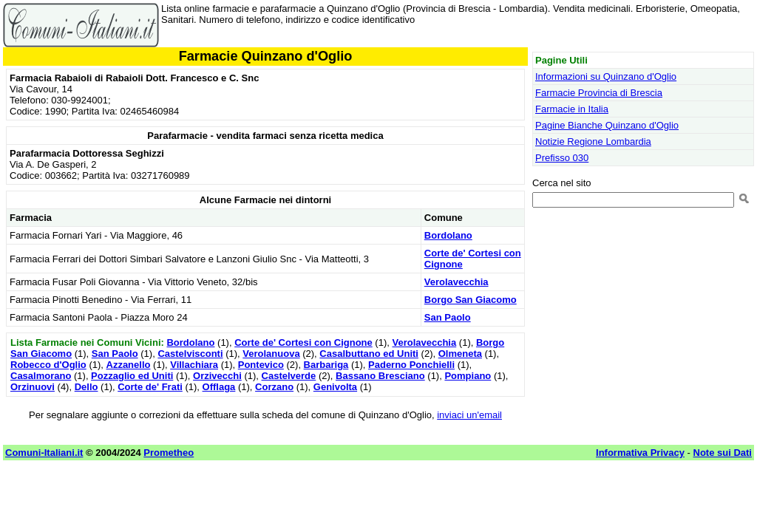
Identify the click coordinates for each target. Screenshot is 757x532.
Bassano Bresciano (380, 376)
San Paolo (448, 317)
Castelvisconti (190, 354)
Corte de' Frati (150, 387)
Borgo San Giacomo (471, 300)
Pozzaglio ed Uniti (132, 376)
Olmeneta (460, 354)
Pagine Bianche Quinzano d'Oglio (607, 125)
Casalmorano (41, 376)
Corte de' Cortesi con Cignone (303, 342)
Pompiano (468, 376)
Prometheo (169, 453)
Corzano (274, 387)
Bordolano (448, 235)
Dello (86, 387)
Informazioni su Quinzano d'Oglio (606, 76)
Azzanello (129, 365)
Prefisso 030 (562, 158)
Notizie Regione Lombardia (593, 141)
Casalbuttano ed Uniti (369, 354)
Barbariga (326, 365)
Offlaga (219, 387)
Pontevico (261, 365)
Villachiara (194, 365)
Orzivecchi (217, 376)
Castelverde (289, 376)
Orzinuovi (33, 387)
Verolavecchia (456, 282)
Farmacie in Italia (572, 109)
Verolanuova (271, 354)
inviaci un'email (469, 415)
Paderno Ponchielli (411, 365)
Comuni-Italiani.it (44, 453)
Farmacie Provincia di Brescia (599, 93)
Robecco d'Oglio (48, 365)
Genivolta (335, 387)
